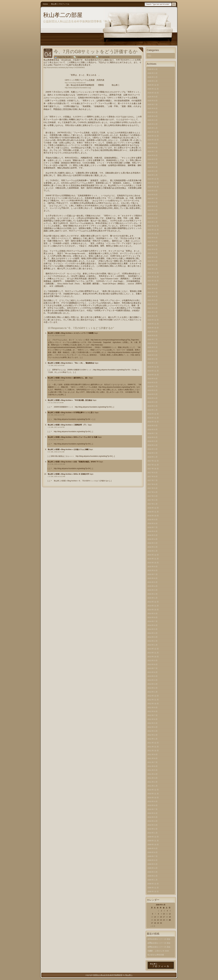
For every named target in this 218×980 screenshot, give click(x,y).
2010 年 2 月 (153, 829)
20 (152, 920)
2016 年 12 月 (153, 508)
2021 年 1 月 (153, 316)
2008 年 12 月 (153, 884)
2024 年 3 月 (153, 167)
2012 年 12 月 (153, 696)
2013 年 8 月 (153, 664)
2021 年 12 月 (153, 273)
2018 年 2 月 (153, 453)
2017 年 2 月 (153, 500)
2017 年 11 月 (153, 465)
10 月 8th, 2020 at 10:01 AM (56, 464)
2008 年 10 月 (153, 892)
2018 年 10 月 (153, 422)
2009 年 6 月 (153, 860)
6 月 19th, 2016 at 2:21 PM (56, 415)
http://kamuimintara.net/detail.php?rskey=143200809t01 (64, 68)
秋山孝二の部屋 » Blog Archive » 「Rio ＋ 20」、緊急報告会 (71, 363)
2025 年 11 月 (153, 89)
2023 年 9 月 (153, 191)
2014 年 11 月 (153, 606)
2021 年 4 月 (153, 304)
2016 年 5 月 (153, 535)
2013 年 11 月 (153, 653)
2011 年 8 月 (153, 758)
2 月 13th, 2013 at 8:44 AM (56, 380)
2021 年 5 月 (153, 300)
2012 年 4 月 (153, 727)
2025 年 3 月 (153, 120)
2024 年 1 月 (153, 175)
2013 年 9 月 (153, 661)
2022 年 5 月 (153, 253)
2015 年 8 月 (153, 570)
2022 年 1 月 (153, 269)
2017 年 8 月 (153, 477)
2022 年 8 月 (153, 242)
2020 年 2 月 (153, 359)
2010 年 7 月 (153, 809)
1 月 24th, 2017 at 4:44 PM (56, 427)
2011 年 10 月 (153, 751)
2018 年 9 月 (153, 426)
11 (167, 914)
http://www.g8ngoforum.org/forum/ (60, 98)
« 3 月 (153, 926)
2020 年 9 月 (153, 332)
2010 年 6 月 (153, 813)
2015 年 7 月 (153, 574)
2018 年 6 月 (153, 437)
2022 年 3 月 (153, 261)
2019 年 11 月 (153, 371)
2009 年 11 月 (153, 841)
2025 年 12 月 (153, 85)
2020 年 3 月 (153, 355)
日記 (93, 57)
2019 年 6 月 (153, 390)
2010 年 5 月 (153, 817)
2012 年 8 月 (153, 711)
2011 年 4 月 (153, 774)
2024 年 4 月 (153, 163)
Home (45, 4)
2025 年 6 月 (153, 108)
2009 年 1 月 (153, 880)
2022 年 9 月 (153, 238)
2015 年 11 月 (153, 559)
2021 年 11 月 (153, 277)
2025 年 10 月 (153, 93)
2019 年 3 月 (153, 402)
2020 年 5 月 (153, 347)
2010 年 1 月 (153, 833)
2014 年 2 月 (153, 641)
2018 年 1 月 (153, 457)
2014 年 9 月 (153, 614)
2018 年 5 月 (153, 441)
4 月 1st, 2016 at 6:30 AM (56, 403)
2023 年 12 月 (153, 179)
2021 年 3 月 (153, 308)
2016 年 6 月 (153, 531)
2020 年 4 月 (153, 351)
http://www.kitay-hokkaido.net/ (75, 83)
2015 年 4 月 (153, 586)
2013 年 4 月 (153, 680)
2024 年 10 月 (153, 140)
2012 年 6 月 (153, 719)
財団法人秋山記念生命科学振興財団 (108, 975)
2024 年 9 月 (153, 144)
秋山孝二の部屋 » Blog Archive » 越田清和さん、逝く (68, 378)
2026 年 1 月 (153, 81)
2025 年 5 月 (153, 112)
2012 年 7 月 (153, 715)
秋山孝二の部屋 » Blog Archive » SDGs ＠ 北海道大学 (68, 474)
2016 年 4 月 (153, 539)
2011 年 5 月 (153, 770)
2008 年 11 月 (153, 888)
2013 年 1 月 (153, 692)
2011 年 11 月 (153, 747)
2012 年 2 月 (153, 735)
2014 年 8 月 (153, 617)
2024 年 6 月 (153, 155)
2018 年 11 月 (153, 418)
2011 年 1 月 (153, 786)
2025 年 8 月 (153, 101)
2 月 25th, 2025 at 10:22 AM (56, 477)
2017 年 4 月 (153, 492)
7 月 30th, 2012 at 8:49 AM (56, 365)
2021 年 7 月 (153, 292)
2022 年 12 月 (153, 226)
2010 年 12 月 (153, 790)
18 (167, 917)
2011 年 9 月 (153, 755)
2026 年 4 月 (153, 69)
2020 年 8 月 (153, 336)
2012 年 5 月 (153, 723)
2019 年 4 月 (153, 398)
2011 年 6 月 (153, 766)
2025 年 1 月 (153, 128)
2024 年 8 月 (153, 148)
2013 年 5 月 (153, 676)
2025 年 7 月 (153, 105)
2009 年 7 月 (153, 856)
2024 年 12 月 (153, 132)
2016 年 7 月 (153, 527)
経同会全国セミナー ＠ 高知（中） (159, 944)
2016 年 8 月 (153, 523)
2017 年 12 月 (153, 461)
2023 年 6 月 (153, 202)
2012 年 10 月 (153, 704)
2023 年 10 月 (153, 187)
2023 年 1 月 (153, 222)
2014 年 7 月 (153, 621)
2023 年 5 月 (153, 206)
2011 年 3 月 (153, 778)
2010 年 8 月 (153, 805)
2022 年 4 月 (153, 257)
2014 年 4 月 (153, 633)
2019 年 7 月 (153, 386)
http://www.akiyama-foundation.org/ (78, 88)
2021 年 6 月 (153, 296)
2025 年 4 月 (153, 116)
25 (167, 920)
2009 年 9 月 (153, 848)
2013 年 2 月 (153, 688)
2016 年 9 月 (153, 520)
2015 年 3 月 (153, 590)
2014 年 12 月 (153, 602)
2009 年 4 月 (153, 868)
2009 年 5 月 (153, 864)
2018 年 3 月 (153, 449)
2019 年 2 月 (153, 406)
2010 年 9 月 (153, 801)
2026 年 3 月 (153, 73)
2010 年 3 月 (153, 825)
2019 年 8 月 (153, 383)
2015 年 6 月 (153, 578)
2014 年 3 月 (153, 637)
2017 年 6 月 (153, 484)
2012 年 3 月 (153, 731)
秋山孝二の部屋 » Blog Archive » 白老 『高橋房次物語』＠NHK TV (73, 462)
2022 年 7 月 (153, 245)
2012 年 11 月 (153, 700)
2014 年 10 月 (153, 610)
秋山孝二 (129, 975)
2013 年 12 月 (153, 649)
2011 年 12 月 (153, 743)
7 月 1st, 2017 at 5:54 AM (56, 440)
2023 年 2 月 (153, 218)
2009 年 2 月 (153, 876)
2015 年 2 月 (153, 594)
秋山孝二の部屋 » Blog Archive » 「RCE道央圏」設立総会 (70, 400)
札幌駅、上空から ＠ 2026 (158, 951)
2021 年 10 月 (153, 281)
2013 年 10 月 (153, 657)
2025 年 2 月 (153, 124)
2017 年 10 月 (153, 469)
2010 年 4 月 (153, 821)
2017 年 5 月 (153, 488)
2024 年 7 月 (153, 152)
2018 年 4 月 (153, 445)
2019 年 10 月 (153, 375)
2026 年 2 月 (153, 77)
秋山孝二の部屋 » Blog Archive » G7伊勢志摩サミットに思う (71, 413)
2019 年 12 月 (153, 367)
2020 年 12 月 (153, 320)
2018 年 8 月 (153, 430)
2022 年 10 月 (153, 234)
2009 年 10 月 (153, 845)
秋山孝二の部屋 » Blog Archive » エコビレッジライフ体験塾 (71, 333)
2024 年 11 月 (153, 136)
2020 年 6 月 (153, 343)
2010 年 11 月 (153, 794)
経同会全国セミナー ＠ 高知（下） (159, 940)
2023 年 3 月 (153, 214)
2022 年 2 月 (153, 265)
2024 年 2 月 (153, 171)
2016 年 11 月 (153, 512)
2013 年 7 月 (153, 668)
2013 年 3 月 (153, 684)
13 (152, 917)
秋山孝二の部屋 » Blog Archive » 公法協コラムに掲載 (68, 449)
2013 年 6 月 (153, 672)
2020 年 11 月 (153, 324)
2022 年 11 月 (153, 230)
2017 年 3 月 (153, 496)
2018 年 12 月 (153, 414)
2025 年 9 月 (153, 97)
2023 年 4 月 (153, 210)
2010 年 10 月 (153, 798)
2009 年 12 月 (153, 837)
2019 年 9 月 (153, 379)
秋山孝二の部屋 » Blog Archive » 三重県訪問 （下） (68, 425)
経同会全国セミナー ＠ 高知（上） (159, 947)
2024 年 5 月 (153, 159)
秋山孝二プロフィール (60, 4)
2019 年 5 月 (153, 394)
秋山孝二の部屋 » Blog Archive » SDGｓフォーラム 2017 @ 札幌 (73, 437)
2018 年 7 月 (153, 433)
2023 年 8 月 (153, 195)
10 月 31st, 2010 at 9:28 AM (56, 336)
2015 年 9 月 (153, 567)
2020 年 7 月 (153, 339)
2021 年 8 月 (153, 289)
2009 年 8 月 (153, 852)
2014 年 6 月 (153, 625)
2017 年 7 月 (153, 480)
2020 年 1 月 (153, 363)
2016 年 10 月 (153, 516)
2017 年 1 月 (153, 504)
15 (158, 917)
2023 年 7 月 (153, 199)
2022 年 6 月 (153, 249)
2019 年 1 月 (153, 410)
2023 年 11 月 (153, 183)
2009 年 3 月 (153, 872)
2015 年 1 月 (153, 598)
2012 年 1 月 (153, 739)
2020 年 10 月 (153, 328)
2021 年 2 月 (153, 312)
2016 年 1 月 (153, 551)
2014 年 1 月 (153, 645)
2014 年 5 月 (153, 629)
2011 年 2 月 (153, 782)
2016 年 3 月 (153, 543)
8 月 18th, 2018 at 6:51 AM (56, 452)
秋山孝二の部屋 (63, 15)
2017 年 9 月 (153, 473)
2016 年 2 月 (153, 547)
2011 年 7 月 (153, 762)
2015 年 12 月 (153, 555)
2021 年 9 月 (153, 285)
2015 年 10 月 (153, 563)
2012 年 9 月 (153, 708)
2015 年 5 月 (153, 582)
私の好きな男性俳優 (156, 955)
